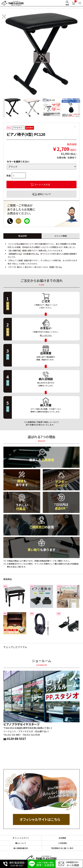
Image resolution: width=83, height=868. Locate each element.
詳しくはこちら (46, 335)
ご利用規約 (62, 843)
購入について (21, 843)
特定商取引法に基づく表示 (62, 848)
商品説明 (22, 236)
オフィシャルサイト (21, 838)
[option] (13, 108)
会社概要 (62, 838)
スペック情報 (61, 236)
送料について (44, 194)
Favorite (75, 127)
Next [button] (79, 108)
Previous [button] (4, 108)
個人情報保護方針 (21, 848)
